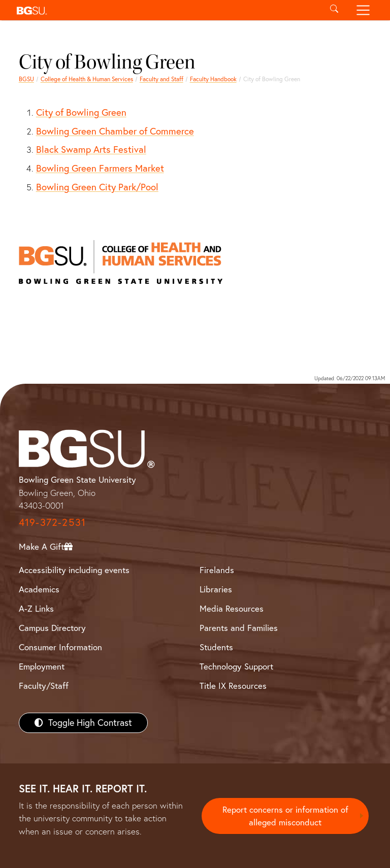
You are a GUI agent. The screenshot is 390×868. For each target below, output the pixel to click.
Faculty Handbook (213, 79)
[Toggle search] (334, 10)
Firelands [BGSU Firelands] (217, 570)
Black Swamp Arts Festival (91, 149)
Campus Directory (52, 628)
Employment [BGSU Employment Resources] (42, 666)
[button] (166, 10)
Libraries (216, 589)
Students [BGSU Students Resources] (216, 647)
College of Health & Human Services (87, 79)
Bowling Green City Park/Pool (97, 187)
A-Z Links (36, 608)
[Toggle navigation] (363, 10)
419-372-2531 (52, 522)
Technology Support (236, 666)
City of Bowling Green (81, 112)
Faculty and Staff (161, 79)
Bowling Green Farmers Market (100, 168)
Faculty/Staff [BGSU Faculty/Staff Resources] (44, 686)
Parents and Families (239, 628)
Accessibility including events (74, 570)
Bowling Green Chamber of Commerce (115, 131)
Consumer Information (60, 647)
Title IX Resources (233, 686)
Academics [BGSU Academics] (39, 589)
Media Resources (232, 608)
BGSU (26, 79)
